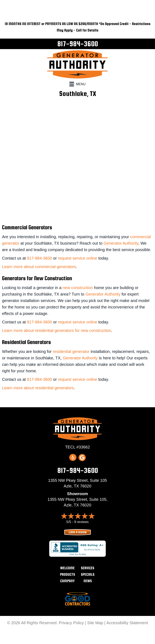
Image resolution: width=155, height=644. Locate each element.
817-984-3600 (78, 44)
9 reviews (81, 522)
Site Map (95, 623)
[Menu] (77, 84)
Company (67, 581)
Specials (88, 574)
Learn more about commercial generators (39, 267)
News (88, 581)
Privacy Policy (71, 623)
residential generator (71, 351)
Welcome (67, 568)
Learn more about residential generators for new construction (57, 330)
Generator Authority (121, 243)
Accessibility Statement (127, 623)
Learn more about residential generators (38, 388)
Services (88, 568)
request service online (78, 258)
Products (68, 574)
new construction (78, 288)
